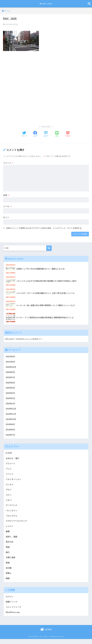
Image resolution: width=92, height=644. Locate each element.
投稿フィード (12, 606)
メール (7, 206)
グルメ (9, 492)
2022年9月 (11, 356)
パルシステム (12, 519)
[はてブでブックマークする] (46, 134)
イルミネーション (14, 481)
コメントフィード (14, 612)
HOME (46, 635)
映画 (8, 567)
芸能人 (9, 578)
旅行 (8, 556)
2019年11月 (11, 415)
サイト (6, 217)
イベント (10, 476)
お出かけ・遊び (13, 460)
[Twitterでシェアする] (24, 134)
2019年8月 (11, 431)
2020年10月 (11, 367)
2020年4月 (11, 388)
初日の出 (10, 545)
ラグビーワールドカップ (17, 524)
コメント (9, 162)
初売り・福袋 (12, 540)
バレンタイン (12, 513)
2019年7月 (11, 436)
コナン (9, 497)
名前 (6, 195)
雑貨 (8, 583)
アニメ (9, 471)
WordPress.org (13, 617)
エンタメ (10, 487)
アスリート (11, 465)
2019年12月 (11, 410)
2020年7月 (11, 378)
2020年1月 (11, 404)
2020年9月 (11, 372)
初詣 (8, 551)
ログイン (10, 601)
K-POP (9, 455)
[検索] (49, 248)
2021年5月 (11, 362)
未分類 (9, 572)
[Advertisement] (46, 70)
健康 (8, 535)
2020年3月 (11, 394)
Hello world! (9, 338)
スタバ (9, 503)
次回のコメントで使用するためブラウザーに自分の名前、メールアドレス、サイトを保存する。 (45, 228)
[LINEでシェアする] (57, 134)
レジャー (10, 529)
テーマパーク (12, 508)
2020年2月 (11, 399)
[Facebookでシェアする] (35, 134)
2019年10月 (11, 420)
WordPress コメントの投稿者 (28, 338)
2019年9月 (11, 426)
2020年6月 (11, 383)
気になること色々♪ (46, 4)
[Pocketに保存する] (68, 134)
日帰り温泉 (11, 561)
